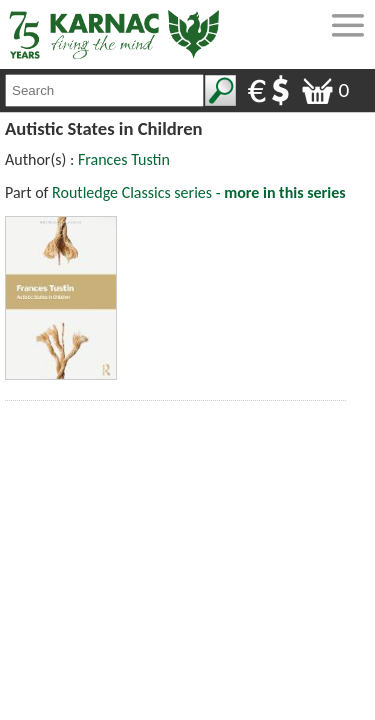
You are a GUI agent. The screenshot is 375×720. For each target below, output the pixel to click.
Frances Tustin (124, 159)
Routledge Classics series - (199, 192)
